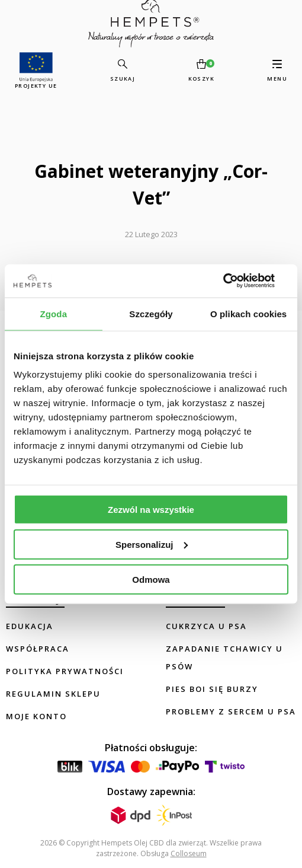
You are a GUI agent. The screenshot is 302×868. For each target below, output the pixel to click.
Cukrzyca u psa (206, 626)
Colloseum (189, 853)
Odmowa (151, 579)
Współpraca (38, 649)
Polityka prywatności (65, 671)
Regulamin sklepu (53, 694)
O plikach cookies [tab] (248, 313)
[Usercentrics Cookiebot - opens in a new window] (237, 281)
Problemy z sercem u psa (231, 711)
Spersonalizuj (152, 544)
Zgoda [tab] (54, 313)
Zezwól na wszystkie (151, 510)
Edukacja (30, 626)
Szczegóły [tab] (151, 313)
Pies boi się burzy (212, 689)
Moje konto (36, 716)
